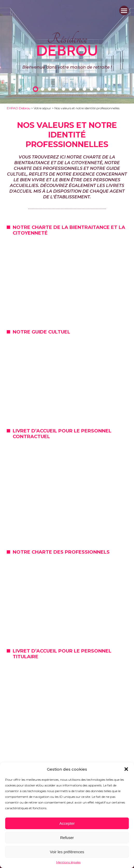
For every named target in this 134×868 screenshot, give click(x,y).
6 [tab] (65, 89)
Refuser (67, 838)
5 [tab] (58, 89)
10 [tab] (93, 89)
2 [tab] (37, 89)
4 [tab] (51, 89)
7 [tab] (72, 89)
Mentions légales (68, 862)
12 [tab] (107, 89)
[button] (126, 769)
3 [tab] (44, 89)
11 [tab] (100, 89)
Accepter (67, 823)
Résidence (67, 44)
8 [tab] (79, 89)
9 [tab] (86, 89)
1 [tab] (30, 89)
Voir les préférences (67, 852)
